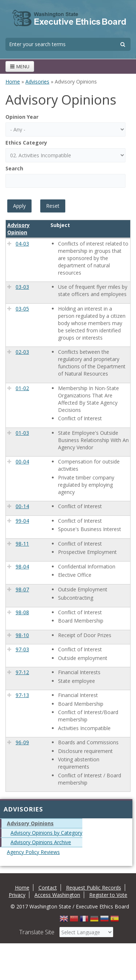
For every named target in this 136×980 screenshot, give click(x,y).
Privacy (17, 895)
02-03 (22, 352)
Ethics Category (26, 143)
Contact (48, 888)
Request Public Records (94, 888)
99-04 (22, 521)
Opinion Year (22, 117)
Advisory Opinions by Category (46, 833)
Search (14, 168)
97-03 (22, 649)
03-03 (22, 287)
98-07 (22, 589)
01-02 (22, 388)
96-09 (22, 742)
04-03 (22, 244)
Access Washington (57, 895)
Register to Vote (108, 895)
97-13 (22, 695)
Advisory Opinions (30, 823)
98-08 (22, 612)
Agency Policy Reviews (33, 852)
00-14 (22, 506)
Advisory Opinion (18, 229)
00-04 (22, 461)
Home (13, 82)
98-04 (22, 566)
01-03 (22, 433)
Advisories (37, 82)
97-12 (22, 672)
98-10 (22, 635)
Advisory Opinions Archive (41, 842)
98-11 (22, 544)
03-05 (22, 309)
